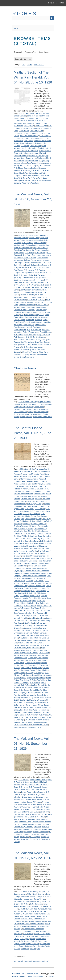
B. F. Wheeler (36, 491)
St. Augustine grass (43, 340)
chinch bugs (18, 260)
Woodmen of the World (40, 725)
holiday (39, 804)
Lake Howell (45, 812)
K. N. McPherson (33, 911)
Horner (16, 136)
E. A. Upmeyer (44, 265)
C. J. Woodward (35, 787)
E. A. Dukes (25, 541)
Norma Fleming (43, 926)
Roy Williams (42, 680)
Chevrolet (22, 529)
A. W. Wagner (24, 402)
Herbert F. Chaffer (28, 603)
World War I (33, 727)
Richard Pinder (28, 332)
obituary (17, 929)
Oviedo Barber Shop (34, 655)
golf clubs (43, 277)
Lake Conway (27, 626)
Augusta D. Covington (36, 489)
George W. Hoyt (39, 899)
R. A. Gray (29, 673)
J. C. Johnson (45, 611)
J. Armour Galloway (21, 807)
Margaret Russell (41, 921)
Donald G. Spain (41, 126)
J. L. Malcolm (38, 613)
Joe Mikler (25, 618)
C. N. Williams (29, 121)
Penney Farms (19, 673)
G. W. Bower (24, 583)
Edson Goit (29, 544)
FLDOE (43, 558)
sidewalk (17, 941)
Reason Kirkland (20, 678)
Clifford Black (32, 894)
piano (49, 829)
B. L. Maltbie (44, 113)
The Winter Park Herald (30, 176)
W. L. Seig (25, 717)
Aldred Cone (44, 474)
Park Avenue (32, 163)
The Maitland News (32, 342)
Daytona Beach (19, 539)
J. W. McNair (24, 909)
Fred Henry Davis (39, 578)
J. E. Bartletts (36, 138)
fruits (31, 275)
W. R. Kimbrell (43, 717)
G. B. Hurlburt (44, 128)
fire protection (40, 273)
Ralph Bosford (26, 675)
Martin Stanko (39, 635)
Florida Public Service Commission (35, 568)
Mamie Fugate (27, 312)
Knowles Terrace (26, 143)
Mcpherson (41, 158)
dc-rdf (21, 961)
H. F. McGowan (40, 593)
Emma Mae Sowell (43, 268)
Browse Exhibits (19, 976)
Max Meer (28, 317)
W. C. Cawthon (32, 715)
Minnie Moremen (37, 322)
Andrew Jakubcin (25, 486)
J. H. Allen (28, 613)
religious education (41, 412)
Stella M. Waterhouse (39, 941)
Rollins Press (19, 335)
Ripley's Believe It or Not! (36, 678)
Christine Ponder (30, 260)
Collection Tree (18, 974)
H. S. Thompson (36, 904)
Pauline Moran (23, 670)
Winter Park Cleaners (30, 352)
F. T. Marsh (47, 897)
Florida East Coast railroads (34, 563)
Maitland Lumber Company (29, 153)
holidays (34, 282)
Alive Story (33, 402)
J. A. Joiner (26, 138)
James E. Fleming (44, 909)
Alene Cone (18, 476)
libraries (23, 295)
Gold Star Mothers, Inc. (37, 586)
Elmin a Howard (26, 546)
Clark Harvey (31, 534)
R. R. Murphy (39, 673)
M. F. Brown (41, 817)
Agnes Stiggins (33, 235)
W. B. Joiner (23, 178)
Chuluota (41, 404)
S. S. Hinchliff (35, 683)
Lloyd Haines (30, 916)
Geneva (45, 583)
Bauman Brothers (27, 499)
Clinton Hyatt (32, 536)
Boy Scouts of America (41, 116)
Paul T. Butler (37, 668)
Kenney (17, 143)
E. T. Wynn (23, 795)
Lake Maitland (19, 814)
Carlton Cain (36, 516)
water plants (38, 347)
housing (41, 282)
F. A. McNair (18, 270)
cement (24, 894)
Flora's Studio (26, 800)
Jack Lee (43, 287)
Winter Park (26, 183)
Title (24, 65)
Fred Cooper (27, 578)
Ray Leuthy (27, 834)
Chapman (27, 524)
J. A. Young (35, 608)
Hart (35, 409)
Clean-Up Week (20, 790)
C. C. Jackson (40, 509)
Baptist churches (44, 402)
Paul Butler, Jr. (26, 668)
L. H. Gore (38, 623)
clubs (27, 263)
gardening (17, 277)
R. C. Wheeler (45, 166)
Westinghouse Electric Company (26, 180)
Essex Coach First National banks (37, 549)
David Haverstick (44, 536)
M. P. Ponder (23, 819)
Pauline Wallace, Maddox (39, 670)
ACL (32, 472)
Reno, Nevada (19, 414)
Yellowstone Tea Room (38, 354)
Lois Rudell (35, 630)
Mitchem (33, 643)
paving (16, 166)
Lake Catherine (36, 146)
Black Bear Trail (20, 250)
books (29, 250)
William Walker (25, 725)
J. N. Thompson (26, 616)
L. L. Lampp (25, 292)
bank (31, 782)
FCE (28, 553)
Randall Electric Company (42, 675)
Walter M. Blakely (42, 720)
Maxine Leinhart (27, 640)
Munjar (39, 643)
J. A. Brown (44, 136)
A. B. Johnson (24, 892)
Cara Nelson (37, 255)
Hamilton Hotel (44, 133)
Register (60, 3)
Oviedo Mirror (19, 663)
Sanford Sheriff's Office (38, 690)
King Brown (18, 623)
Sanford (34, 685)
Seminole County (27, 698)
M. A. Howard (32, 300)
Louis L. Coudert (38, 148)
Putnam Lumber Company (29, 166)
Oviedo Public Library (33, 663)
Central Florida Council (22, 521)
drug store (42, 894)
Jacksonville (18, 141)
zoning (16, 357)
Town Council (44, 342)
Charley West (36, 526)
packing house (35, 829)
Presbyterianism (20, 330)
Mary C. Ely (40, 315)
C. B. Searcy (29, 509)
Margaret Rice (38, 312)
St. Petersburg (29, 703)
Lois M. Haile (26, 148)
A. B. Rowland (24, 780)
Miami (48, 158)
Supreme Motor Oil (33, 705)
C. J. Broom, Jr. (36, 511)
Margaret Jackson (32, 633)
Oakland (35, 161)
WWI (40, 727)
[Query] (33, 18)
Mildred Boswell (24, 322)
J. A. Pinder (24, 285)
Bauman (17, 499)
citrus (41, 121)
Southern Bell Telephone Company (33, 700)
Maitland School (28, 921)
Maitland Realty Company (39, 156)
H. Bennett (34, 133)
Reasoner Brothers (31, 168)
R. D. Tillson (18, 168)
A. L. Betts (30, 469)
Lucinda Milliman (20, 300)
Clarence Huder (20, 534)
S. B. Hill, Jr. (37, 171)
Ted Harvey (45, 705)
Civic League (43, 531)
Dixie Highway (29, 126)
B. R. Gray (46, 491)
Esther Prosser (19, 551)
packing (26, 829)
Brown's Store (19, 253)
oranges (17, 163)
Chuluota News (25, 368)
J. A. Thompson (24, 608)
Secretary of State (34, 693)
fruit (44, 800)
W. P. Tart (33, 717)
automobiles (34, 113)
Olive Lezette (26, 650)
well (39, 949)
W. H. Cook (42, 178)
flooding (17, 800)
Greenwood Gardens (21, 133)
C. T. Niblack (35, 514)
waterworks (18, 350)
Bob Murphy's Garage (35, 504)
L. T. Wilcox (25, 146)
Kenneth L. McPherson (42, 141)
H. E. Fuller (29, 593)
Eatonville (31, 795)
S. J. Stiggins (40, 337)
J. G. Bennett (44, 285)
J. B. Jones (27, 611)
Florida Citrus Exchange (27, 561)
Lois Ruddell (26, 630)
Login (51, 3)
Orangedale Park (29, 931)
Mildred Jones (25, 924)
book (22, 785)
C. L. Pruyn (27, 255)
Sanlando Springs (20, 693)
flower (34, 800)
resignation (18, 332)
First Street (35, 558)
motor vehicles (19, 161)
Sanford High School (21, 690)
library (29, 295)
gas (31, 899)
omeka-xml (41, 961)
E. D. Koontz (45, 541)
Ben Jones (46, 499)
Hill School (26, 282)
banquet (42, 892)
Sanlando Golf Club (21, 340)
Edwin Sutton (39, 544)
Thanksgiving (19, 342)
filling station (18, 899)
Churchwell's (33, 531)
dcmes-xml (28, 961)
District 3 (29, 539)
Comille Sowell (36, 263)
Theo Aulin (33, 710)
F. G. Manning (29, 270)
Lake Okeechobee (21, 412)
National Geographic (29, 926)
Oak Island (36, 648)
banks (29, 116)
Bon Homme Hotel (21, 506)
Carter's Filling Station (33, 519)
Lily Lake (36, 295)
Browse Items (33, 974)
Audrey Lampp (25, 240)
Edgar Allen (40, 795)
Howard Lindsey (30, 606)
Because (38, 499)
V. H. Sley (45, 712)
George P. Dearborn (34, 802)
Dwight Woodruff (27, 792)
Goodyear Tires (19, 280)
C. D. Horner (43, 118)
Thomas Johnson (20, 712)
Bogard (34, 404)
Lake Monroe (38, 626)
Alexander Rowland (21, 238)
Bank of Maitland (20, 116)
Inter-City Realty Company (29, 136)
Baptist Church (39, 494)
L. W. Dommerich (38, 809)
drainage (17, 792)
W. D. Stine (43, 715)
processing (28, 832)
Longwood (44, 630)
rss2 (47, 961)
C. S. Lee (26, 514)
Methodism (30, 320)
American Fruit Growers (39, 780)
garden (23, 802)
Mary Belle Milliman (27, 315)
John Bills (33, 618)
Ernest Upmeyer (42, 797)
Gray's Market (41, 591)
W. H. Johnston (39, 946)
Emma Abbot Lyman (40, 546)
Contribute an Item (35, 976)
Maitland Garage (42, 305)
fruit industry (24, 275)
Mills (15, 643)
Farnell (23, 553)
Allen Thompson (38, 476)
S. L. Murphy (24, 683)
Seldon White (41, 939)
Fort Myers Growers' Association (37, 571)
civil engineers (29, 123)
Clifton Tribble (39, 407)
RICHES (25, 14)
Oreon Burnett (44, 653)
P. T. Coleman (31, 665)
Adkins (37, 472)
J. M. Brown (35, 287)
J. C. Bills (35, 611)
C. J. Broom (25, 511)
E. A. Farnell (35, 541)
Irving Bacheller (33, 906)
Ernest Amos (19, 549)
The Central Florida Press (42, 417)
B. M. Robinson (27, 243)
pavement (47, 163)
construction (18, 126)
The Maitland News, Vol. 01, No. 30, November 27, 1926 (33, 199)
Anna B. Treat (24, 113)
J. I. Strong (26, 287)
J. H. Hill (45, 138)
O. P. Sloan (45, 645)
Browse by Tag (31, 52)
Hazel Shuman (26, 601)
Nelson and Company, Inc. (30, 645)
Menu (16, 28)
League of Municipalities (33, 628)
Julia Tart (24, 621)
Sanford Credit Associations (24, 173)
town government (20, 345)
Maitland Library (20, 307)
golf (37, 277)
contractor (30, 790)
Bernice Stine (19, 501)
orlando (23, 163)
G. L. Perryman (39, 275)
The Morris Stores (40, 707)
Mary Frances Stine (26, 638)
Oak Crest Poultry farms (23, 648)
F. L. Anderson (44, 551)
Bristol (48, 506)
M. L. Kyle (42, 300)
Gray (33, 591)
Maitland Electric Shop (27, 305)
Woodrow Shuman (21, 727)
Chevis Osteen (42, 258)
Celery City (46, 519)
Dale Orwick (46, 263)
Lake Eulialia (35, 812)
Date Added (38, 65)
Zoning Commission (27, 357)
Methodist (38, 320)
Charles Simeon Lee (39, 524)
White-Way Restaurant (31, 350)
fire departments (28, 273)
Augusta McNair (37, 240)
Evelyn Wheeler (31, 551)
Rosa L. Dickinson (27, 936)
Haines (16, 596)
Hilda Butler (40, 603)
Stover (22, 705)
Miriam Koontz (23, 643)
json (34, 961)
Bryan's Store (19, 509)
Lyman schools (19, 633)
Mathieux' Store (40, 638)
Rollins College (26, 171)
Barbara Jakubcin (41, 496)
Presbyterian (37, 327)
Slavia (36, 698)
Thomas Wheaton (34, 712)
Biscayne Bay (26, 404)
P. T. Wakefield (42, 665)
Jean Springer (25, 290)
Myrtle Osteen (29, 325)
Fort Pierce (18, 573)
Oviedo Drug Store (35, 658)
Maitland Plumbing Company (24, 310)
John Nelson (28, 141)
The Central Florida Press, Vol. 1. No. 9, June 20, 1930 (33, 433)
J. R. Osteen (44, 807)
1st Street (22, 469)
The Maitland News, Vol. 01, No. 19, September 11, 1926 (32, 744)
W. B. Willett (41, 839)
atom (16, 961)
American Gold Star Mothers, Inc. (33, 484)
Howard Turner (42, 606)
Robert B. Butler (30, 680)
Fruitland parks (19, 581)
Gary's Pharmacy (28, 277)
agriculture (44, 235)
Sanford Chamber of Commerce (37, 688)
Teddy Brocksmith (33, 944)
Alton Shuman (25, 479)
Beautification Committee (23, 248)
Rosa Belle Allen (30, 335)
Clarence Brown (41, 123)
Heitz (34, 601)
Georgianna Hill (20, 901)
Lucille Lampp (42, 297)
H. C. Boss (25, 904)
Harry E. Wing (35, 596)
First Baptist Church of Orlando (33, 556)
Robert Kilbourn (45, 332)
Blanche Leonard (20, 504)
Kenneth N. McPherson (22, 809)
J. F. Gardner (34, 285)
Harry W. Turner (28, 598)
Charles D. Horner (29, 258)
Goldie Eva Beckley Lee (33, 588)
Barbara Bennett (32, 245)
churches (46, 260)
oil (21, 929)
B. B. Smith (25, 782)
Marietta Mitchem (27, 635)
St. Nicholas (26, 941)
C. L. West (46, 511)
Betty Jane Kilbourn (40, 248)
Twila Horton (32, 345)
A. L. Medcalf (40, 469)
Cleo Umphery (19, 263)
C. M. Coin (18, 514)
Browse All (18, 52)
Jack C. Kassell (38, 616)
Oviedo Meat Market (40, 660)
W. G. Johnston (27, 347)
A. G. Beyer (23, 235)
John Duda (41, 618)
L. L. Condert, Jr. (40, 143)
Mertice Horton (19, 320)
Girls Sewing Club (37, 131)
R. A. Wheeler (36, 330)
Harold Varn (24, 596)
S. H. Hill (46, 171)
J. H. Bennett (34, 807)
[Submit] (52, 18)
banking (17, 245)
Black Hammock (41, 501)
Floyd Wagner (27, 409)
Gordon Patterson (33, 901)
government (30, 280)
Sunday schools (26, 417)
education (17, 409)
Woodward (35, 183)
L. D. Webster (28, 623)
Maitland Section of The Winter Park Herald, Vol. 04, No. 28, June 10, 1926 (33, 77)
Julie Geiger (33, 621)
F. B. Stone (33, 128)
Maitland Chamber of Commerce (26, 151)
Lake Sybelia (30, 814)
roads (37, 332)
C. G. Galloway (41, 253)
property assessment (41, 832)
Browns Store (19, 118)
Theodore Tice (43, 710)
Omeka (51, 976)
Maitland (48, 148)
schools (32, 340)
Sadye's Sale (26, 685)
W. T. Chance (30, 720)
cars (36, 121)
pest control (27, 327)
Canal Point (26, 516)
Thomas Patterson (26, 946)
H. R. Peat (40, 280)
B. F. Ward (26, 491)
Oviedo (31, 412)
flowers (39, 800)
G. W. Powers (24, 131)
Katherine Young (44, 621)
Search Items (44, 52)
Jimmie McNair (37, 290)
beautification (44, 245)
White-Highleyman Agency (24, 722)
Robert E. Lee (39, 934)
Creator (30, 65)
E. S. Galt (25, 128)
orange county (44, 161)
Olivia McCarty (37, 650)
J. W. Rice (33, 909)
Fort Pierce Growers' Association (34, 576)
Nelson (28, 161)
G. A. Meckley (39, 581)
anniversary (34, 892)
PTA (28, 330)
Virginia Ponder (43, 345)
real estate (46, 330)
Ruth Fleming (40, 936)
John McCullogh (20, 911)
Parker (40, 163)
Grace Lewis (26, 591)
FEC (33, 553)
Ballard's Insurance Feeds (23, 494)
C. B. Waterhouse (31, 118)
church (39, 260)
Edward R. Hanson (29, 268)
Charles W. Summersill (22, 526)
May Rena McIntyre (40, 317)
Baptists (17, 404)
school (43, 837)
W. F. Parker (33, 178)
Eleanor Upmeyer (28, 797)
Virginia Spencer (20, 715)
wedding (33, 949)
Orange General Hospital (29, 653)
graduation (44, 901)
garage (26, 899)
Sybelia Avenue (20, 944)
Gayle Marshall (35, 583)
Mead (35, 640)
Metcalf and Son (45, 640)
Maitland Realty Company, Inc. (25, 158)
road (43, 834)
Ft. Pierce (29, 581)
